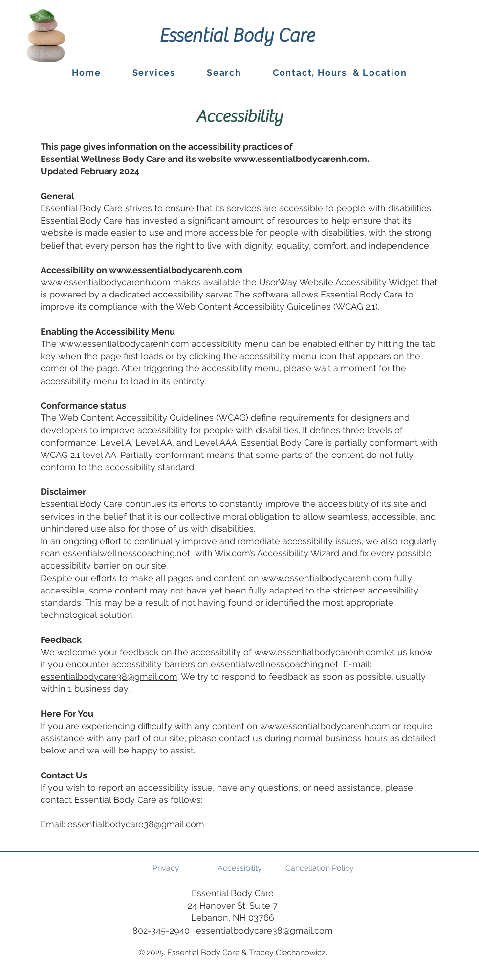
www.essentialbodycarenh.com (300, 159)
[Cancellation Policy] (319, 868)
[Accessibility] (239, 868)
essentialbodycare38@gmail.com (109, 676)
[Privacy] (166, 868)
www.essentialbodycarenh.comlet (325, 652)
